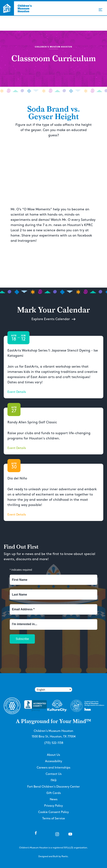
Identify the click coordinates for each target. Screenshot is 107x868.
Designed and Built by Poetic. (53, 857)
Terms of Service (54, 819)
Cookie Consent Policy (53, 812)
